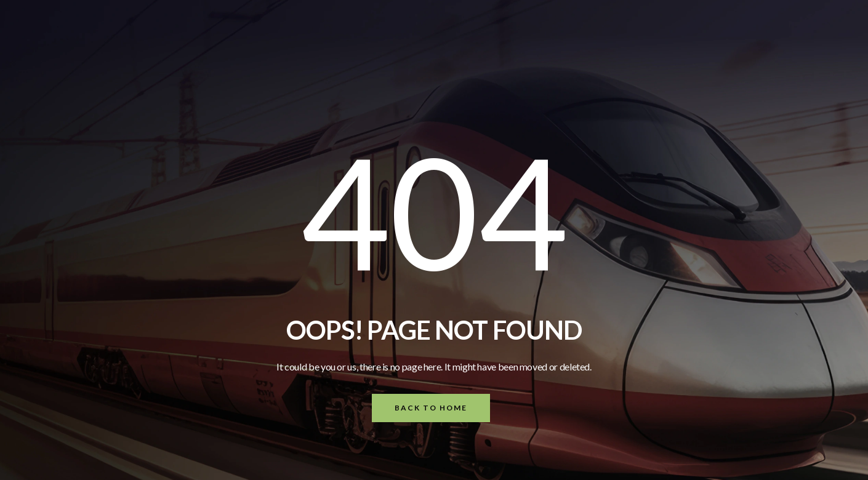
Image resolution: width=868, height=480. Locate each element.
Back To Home (431, 408)
